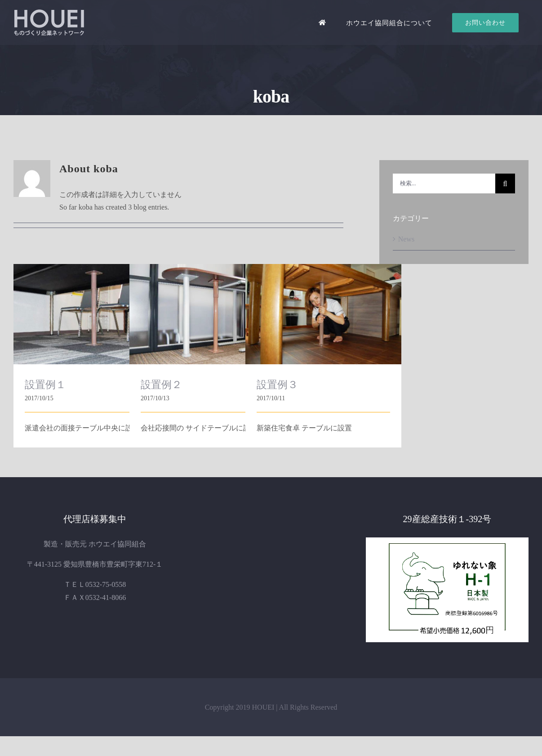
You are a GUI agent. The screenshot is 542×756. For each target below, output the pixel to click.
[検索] (505, 183)
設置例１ (45, 384)
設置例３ (277, 384)
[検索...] (444, 183)
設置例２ (161, 384)
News (406, 239)
